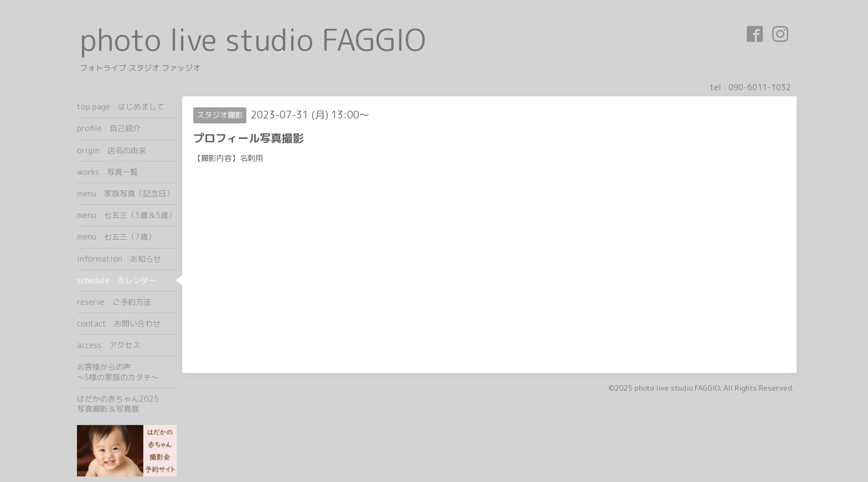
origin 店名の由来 (112, 150)
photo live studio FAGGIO (253, 40)
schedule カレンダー (117, 280)
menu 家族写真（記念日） (125, 193)
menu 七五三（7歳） (116, 237)
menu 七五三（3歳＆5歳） (126, 215)
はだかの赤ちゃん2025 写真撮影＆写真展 (127, 404)
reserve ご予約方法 (114, 302)
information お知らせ (119, 259)
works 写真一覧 (107, 172)
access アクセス (108, 345)
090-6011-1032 (760, 87)
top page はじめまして (121, 107)
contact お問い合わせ (119, 323)
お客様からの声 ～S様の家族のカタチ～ (127, 372)
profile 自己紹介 (109, 128)
